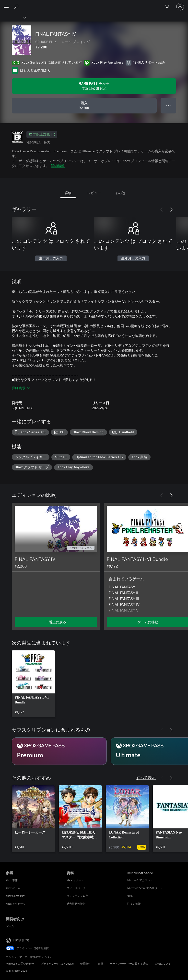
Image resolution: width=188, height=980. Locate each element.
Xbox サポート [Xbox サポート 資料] (75, 880)
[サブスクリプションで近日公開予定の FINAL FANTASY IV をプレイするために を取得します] (94, 86)
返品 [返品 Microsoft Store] (130, 896)
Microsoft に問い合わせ (20, 963)
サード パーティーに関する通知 (129, 963)
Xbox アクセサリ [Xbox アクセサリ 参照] (16, 904)
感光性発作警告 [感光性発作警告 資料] (76, 904)
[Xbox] (13, 17)
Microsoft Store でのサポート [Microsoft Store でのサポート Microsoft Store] (145, 888)
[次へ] (171, 210)
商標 (100, 963)
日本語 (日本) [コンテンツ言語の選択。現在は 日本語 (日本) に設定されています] (21, 940)
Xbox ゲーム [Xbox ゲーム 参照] (13, 888)
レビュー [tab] (94, 193)
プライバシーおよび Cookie (57, 963)
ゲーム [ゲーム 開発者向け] (10, 926)
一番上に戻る (56, 622)
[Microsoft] (94, 4)
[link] (33, 684)
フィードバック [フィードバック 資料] (76, 888)
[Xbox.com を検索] (17, 6)
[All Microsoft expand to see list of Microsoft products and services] (6, 7)
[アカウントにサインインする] (180, 7)
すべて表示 (146, 777)
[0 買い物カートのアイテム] (168, 7)
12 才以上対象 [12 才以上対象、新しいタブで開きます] (42, 134)
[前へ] (162, 210)
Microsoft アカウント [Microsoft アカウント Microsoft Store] (140, 880)
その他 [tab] (120, 193)
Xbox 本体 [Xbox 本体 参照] (12, 880)
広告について (163, 963)
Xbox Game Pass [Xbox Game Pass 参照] (16, 896)
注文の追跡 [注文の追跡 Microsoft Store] (134, 904)
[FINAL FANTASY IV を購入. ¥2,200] (84, 106)
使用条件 (86, 963)
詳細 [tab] (68, 193)
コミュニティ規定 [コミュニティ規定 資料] (77, 896)
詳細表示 (21, 388)
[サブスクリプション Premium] (59, 751)
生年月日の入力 (51, 258)
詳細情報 (58, 166)
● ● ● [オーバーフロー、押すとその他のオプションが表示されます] (169, 106)
